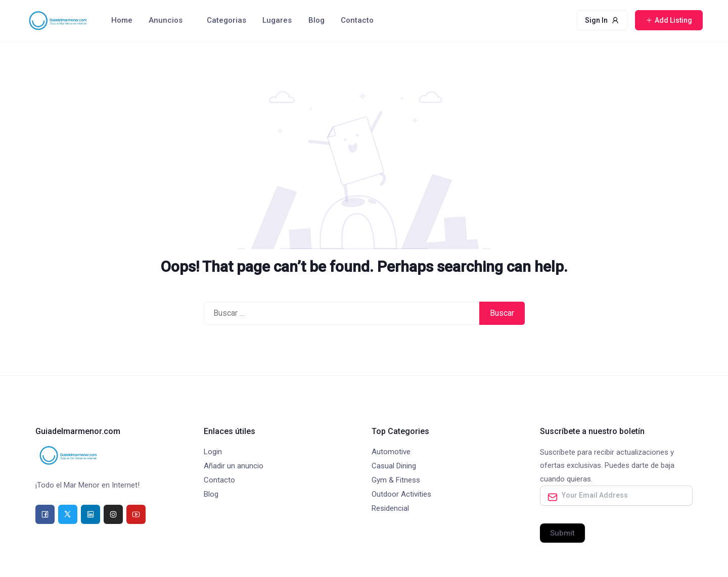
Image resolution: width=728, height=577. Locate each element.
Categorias (226, 20)
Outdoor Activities (401, 494)
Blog (316, 20)
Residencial (390, 508)
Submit (562, 533)
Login (213, 452)
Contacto (357, 20)
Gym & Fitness (396, 480)
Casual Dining (394, 466)
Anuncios (166, 20)
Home (122, 20)
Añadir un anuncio (234, 466)
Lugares (277, 20)
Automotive (391, 452)
